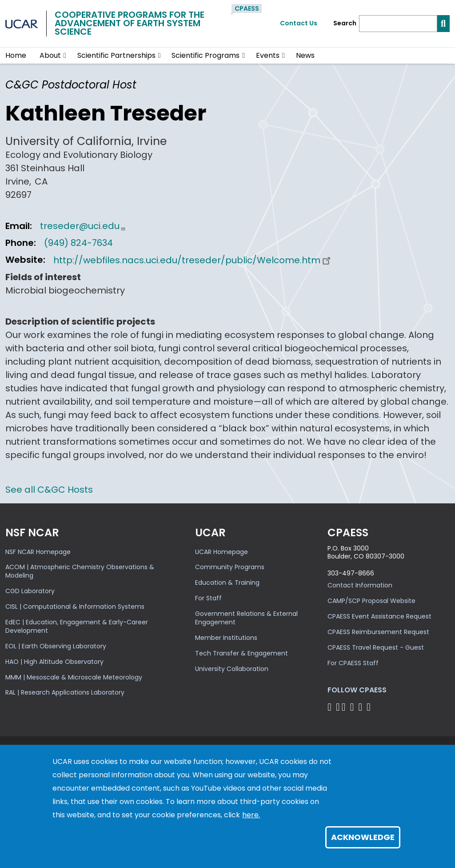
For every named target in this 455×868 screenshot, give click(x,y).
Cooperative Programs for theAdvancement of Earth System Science (130, 23)
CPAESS (247, 8)
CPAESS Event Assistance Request (379, 616)
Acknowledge (363, 837)
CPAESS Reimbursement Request (378, 632)
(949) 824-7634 (78, 243)
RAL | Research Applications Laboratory (65, 692)
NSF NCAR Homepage (38, 552)
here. (251, 815)
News (305, 55)
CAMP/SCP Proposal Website (371, 601)
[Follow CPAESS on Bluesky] (338, 707)
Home (16, 55)
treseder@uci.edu (83, 226)
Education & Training (227, 583)
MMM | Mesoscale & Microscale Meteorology (74, 677)
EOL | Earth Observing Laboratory (56, 646)
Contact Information (360, 585)
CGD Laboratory (30, 591)
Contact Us (299, 23)
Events (268, 55)
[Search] (398, 24)
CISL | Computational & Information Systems (75, 607)
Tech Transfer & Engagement (241, 653)
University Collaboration (232, 669)
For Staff (208, 598)
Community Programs (230, 567)
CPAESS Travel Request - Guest (376, 647)
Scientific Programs (206, 55)
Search (345, 23)
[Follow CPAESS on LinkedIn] (353, 707)
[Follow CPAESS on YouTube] (370, 707)
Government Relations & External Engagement (246, 618)
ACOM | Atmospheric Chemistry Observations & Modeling (80, 571)
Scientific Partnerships (116, 55)
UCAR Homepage (222, 552)
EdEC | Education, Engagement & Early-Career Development (77, 626)
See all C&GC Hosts (49, 490)
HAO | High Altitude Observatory (54, 662)
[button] (65, 56)
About (50, 55)
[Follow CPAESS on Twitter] (345, 707)
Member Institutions (226, 638)
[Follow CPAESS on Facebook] (331, 707)
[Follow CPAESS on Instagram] (361, 707)
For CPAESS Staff (353, 663)
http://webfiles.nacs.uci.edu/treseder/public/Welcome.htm (193, 260)
